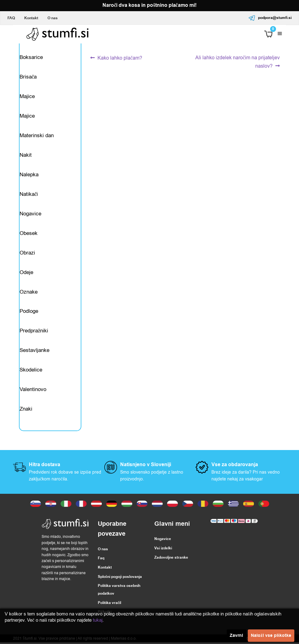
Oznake (29, 293)
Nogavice (30, 214)
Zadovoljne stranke (171, 559)
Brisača (28, 77)
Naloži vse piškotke (271, 636)
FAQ (11, 18)
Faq (101, 560)
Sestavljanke (34, 351)
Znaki (26, 410)
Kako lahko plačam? (120, 58)
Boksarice (31, 58)
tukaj (98, 620)
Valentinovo (33, 391)
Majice (27, 97)
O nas (53, 18)
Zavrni (236, 636)
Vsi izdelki (163, 550)
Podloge (29, 312)
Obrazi (27, 253)
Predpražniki (34, 332)
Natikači (29, 195)
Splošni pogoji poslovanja (120, 578)
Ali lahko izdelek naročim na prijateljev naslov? (237, 62)
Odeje (26, 273)
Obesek (29, 234)
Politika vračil (109, 604)
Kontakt (31, 18)
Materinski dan (37, 136)
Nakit (26, 156)
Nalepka (29, 175)
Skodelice (31, 371)
